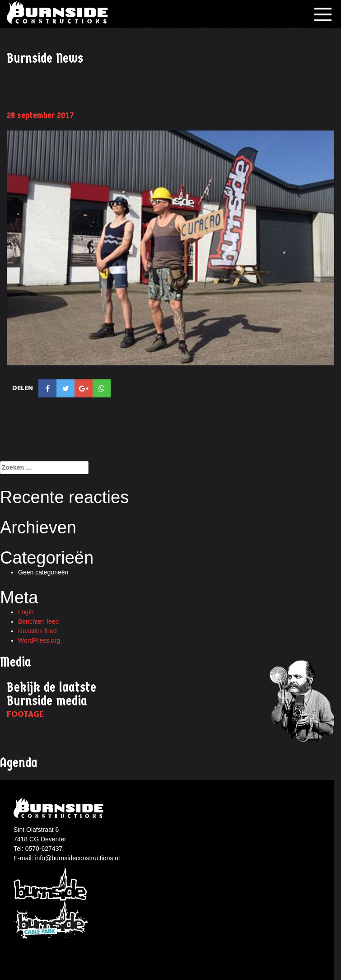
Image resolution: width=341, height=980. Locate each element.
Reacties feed (37, 631)
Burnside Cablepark (51, 921)
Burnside (51, 883)
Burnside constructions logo (60, 808)
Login (26, 612)
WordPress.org (39, 640)
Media (16, 662)
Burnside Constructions (59, 12)
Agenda (19, 763)
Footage (25, 714)
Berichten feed (38, 621)
